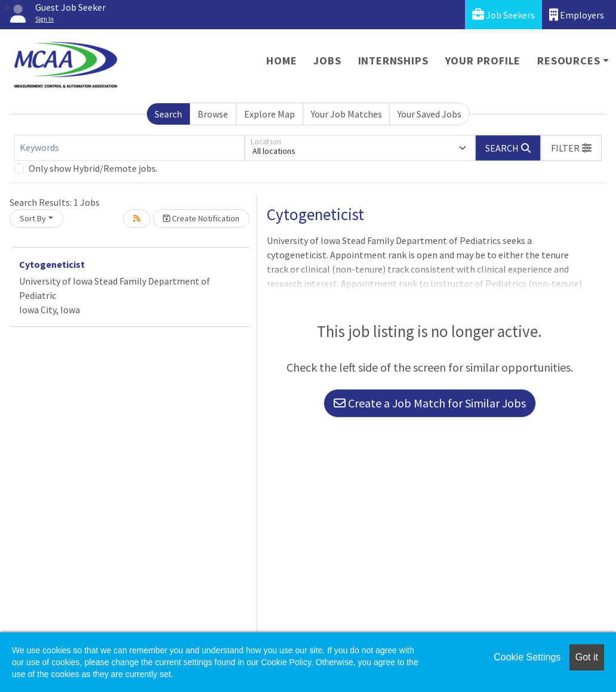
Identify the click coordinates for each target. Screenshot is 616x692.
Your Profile (483, 61)
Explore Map (269, 114)
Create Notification (201, 218)
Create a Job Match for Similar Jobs (430, 403)
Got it (587, 657)
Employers (577, 15)
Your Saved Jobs (429, 114)
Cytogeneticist (52, 264)
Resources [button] (569, 61)
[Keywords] (130, 148)
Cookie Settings (527, 657)
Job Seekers (503, 15)
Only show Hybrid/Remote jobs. (93, 168)
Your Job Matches (346, 114)
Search (168, 114)
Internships (393, 61)
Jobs (327, 61)
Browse (213, 114)
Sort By (33, 218)
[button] (571, 148)
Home (281, 61)
